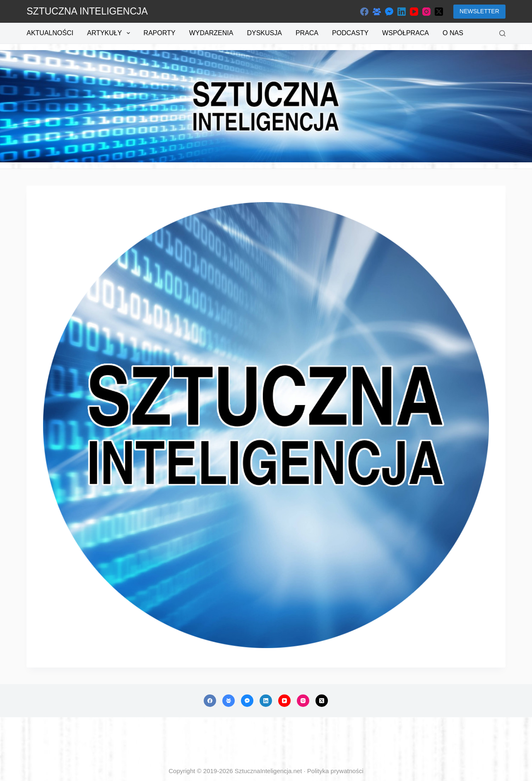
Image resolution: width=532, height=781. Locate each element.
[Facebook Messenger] (389, 12)
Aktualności (50, 33)
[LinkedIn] (402, 12)
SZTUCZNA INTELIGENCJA (87, 11)
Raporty (160, 33)
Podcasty (350, 33)
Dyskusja (264, 33)
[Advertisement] (266, 742)
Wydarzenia (211, 33)
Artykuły (110, 33)
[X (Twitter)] (439, 12)
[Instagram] (426, 12)
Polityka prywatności (335, 771)
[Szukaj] (502, 33)
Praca (307, 33)
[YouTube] (414, 12)
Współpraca (406, 33)
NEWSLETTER (479, 11)
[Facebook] (364, 12)
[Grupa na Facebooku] (377, 12)
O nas (453, 33)
